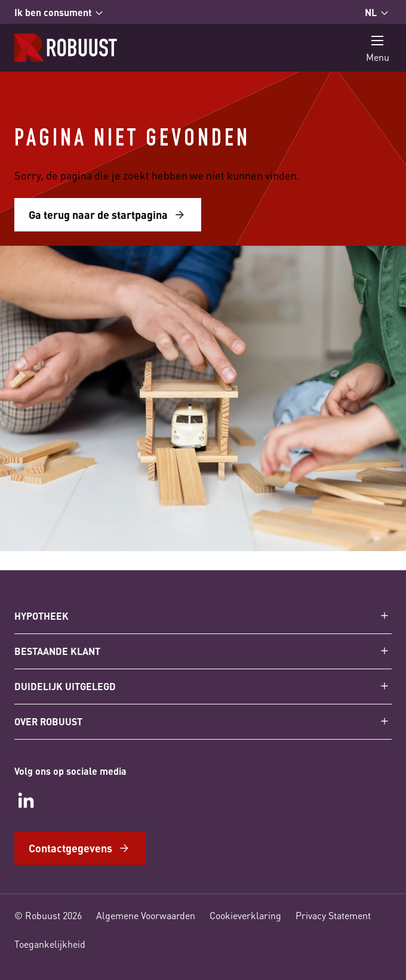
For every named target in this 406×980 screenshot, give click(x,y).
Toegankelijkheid (50, 944)
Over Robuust (48, 721)
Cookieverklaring (245, 915)
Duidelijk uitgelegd (65, 686)
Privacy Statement (333, 915)
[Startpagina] (66, 48)
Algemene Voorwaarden (146, 915)
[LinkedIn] (26, 800)
